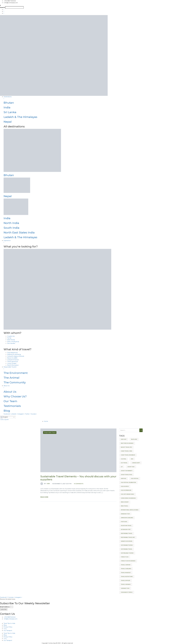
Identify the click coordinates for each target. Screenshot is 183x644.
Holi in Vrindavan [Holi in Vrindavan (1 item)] (126, 490)
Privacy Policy (8, 627)
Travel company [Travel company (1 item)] (126, 565)
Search (2, 7)
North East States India (19, 233)
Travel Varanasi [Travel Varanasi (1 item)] (126, 584)
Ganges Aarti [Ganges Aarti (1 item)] (136, 463)
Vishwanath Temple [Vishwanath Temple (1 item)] (127, 592)
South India (11, 228)
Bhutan (9, 103)
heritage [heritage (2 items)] (124, 478)
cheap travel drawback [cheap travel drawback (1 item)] (128, 455)
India (7, 107)
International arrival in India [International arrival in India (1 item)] (130, 510)
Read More (44, 497)
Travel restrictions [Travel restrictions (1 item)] (127, 577)
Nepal (8, 122)
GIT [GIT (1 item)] (122, 467)
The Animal (11, 378)
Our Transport (8, 631)
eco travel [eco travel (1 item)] (124, 463)
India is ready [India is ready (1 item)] (125, 502)
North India (11, 223)
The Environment (16, 373)
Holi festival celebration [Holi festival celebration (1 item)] (128, 482)
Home (46, 421)
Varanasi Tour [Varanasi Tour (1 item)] (125, 588)
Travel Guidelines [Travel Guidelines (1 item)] (126, 569)
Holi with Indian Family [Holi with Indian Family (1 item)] (128, 494)
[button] (91, 5)
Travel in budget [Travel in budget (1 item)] (126, 573)
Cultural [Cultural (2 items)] (124, 459)
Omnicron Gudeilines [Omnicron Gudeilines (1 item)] (127, 518)
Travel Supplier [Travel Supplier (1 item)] (125, 580)
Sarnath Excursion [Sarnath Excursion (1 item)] (127, 541)
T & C (5, 629)
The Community (15, 382)
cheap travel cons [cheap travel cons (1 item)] (126, 451)
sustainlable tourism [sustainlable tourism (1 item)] (127, 553)
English (4, 417)
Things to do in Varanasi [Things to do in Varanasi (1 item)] (128, 561)
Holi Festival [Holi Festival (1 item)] (135, 478)
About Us (10, 392)
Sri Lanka (10, 112)
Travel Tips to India (9, 623)
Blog (7, 411)
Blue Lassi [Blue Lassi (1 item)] (134, 439)
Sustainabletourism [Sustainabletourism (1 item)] (127, 545)
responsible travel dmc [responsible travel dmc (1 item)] (128, 537)
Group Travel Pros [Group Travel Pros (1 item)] (126, 475)
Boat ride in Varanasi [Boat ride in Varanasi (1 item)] (127, 443)
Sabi (45, 484)
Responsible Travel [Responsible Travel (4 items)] (127, 533)
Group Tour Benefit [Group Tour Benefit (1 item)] (127, 471)
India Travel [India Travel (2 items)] (124, 506)
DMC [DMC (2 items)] (132, 459)
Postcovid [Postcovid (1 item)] (124, 522)
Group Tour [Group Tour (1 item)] (131, 467)
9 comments (79, 484)
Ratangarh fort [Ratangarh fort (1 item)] (126, 529)
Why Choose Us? (15, 396)
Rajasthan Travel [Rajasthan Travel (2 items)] (126, 526)
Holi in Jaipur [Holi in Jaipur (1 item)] (125, 486)
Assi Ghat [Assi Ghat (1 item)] (124, 439)
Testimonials (12, 406)
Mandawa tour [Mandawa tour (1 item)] (125, 514)
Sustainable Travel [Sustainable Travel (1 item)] (127, 549)
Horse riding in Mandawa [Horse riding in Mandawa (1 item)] (128, 498)
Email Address (5, 607)
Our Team (10, 401)
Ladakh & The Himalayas (20, 117)
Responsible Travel (50, 433)
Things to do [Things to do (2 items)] (125, 557)
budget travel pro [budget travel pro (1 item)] (126, 447)
